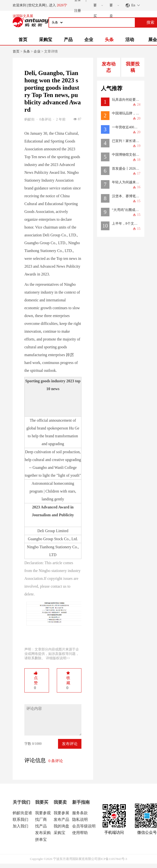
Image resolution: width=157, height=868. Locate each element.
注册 (78, 11)
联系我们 (20, 819)
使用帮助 (80, 833)
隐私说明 (80, 819)
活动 (130, 40)
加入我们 (20, 826)
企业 (89, 40)
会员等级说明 (84, 826)
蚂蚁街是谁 (22, 813)
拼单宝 (41, 840)
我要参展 (61, 813)
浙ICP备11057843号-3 (112, 859)
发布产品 (61, 819)
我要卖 (60, 802)
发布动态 (109, 67)
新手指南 (81, 802)
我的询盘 (61, 826)
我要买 (42, 802)
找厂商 (41, 819)
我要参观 (43, 813)
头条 (109, 40)
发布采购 (43, 833)
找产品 (41, 826)
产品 (68, 40)
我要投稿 (133, 67)
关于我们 (21, 802)
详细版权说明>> (58, 658)
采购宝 (46, 40)
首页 (23, 40)
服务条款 (80, 813)
